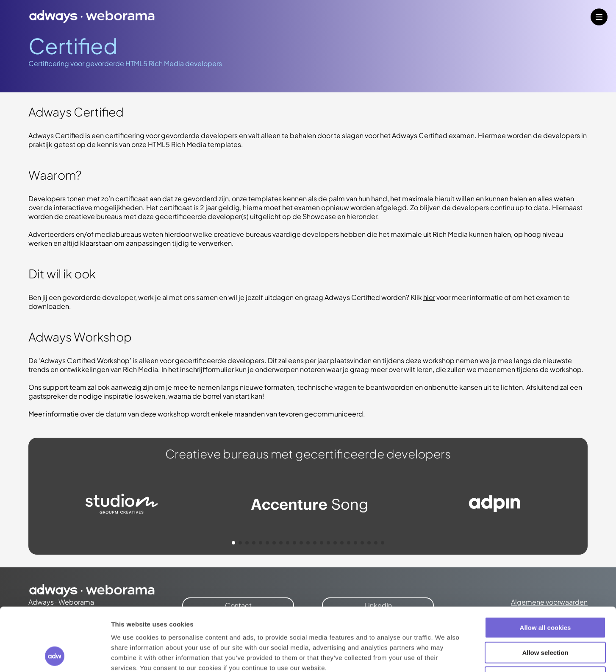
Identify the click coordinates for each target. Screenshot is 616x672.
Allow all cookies (545, 568)
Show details (445, 655)
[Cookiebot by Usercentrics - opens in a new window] (55, 655)
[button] (233, 543)
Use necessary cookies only (545, 618)
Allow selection (545, 593)
